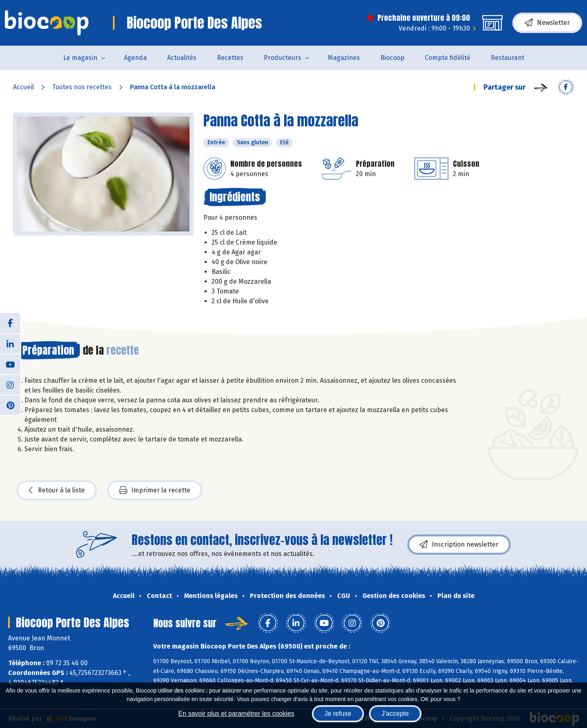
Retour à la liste (57, 490)
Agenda (135, 58)
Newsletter (547, 23)
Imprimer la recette (155, 490)
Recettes (230, 58)
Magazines (344, 58)
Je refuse (338, 714)
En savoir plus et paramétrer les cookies (236, 714)
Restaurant (508, 58)
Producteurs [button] (282, 58)
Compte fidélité (448, 58)
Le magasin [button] (80, 58)
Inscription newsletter (459, 545)
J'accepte (395, 714)
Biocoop (392, 58)
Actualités (182, 58)
